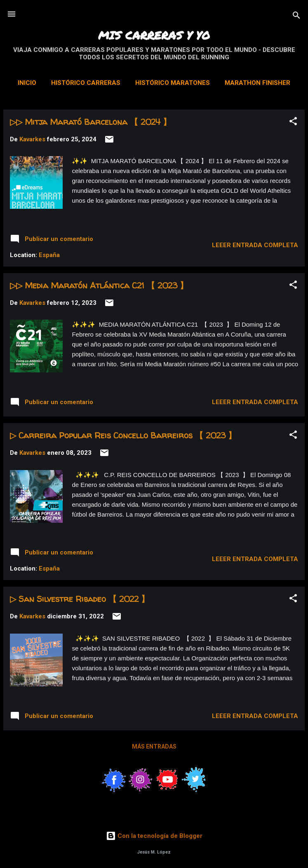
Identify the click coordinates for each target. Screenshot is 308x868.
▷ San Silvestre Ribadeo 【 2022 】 (80, 599)
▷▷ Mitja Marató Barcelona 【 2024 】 (91, 122)
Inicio (27, 83)
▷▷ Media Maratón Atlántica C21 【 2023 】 (99, 285)
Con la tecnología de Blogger (154, 836)
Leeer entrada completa (255, 245)
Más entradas (154, 746)
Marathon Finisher (257, 83)
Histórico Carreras (86, 83)
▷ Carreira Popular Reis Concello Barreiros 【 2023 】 (123, 435)
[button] (293, 123)
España (49, 255)
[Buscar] (296, 17)
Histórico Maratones (173, 83)
